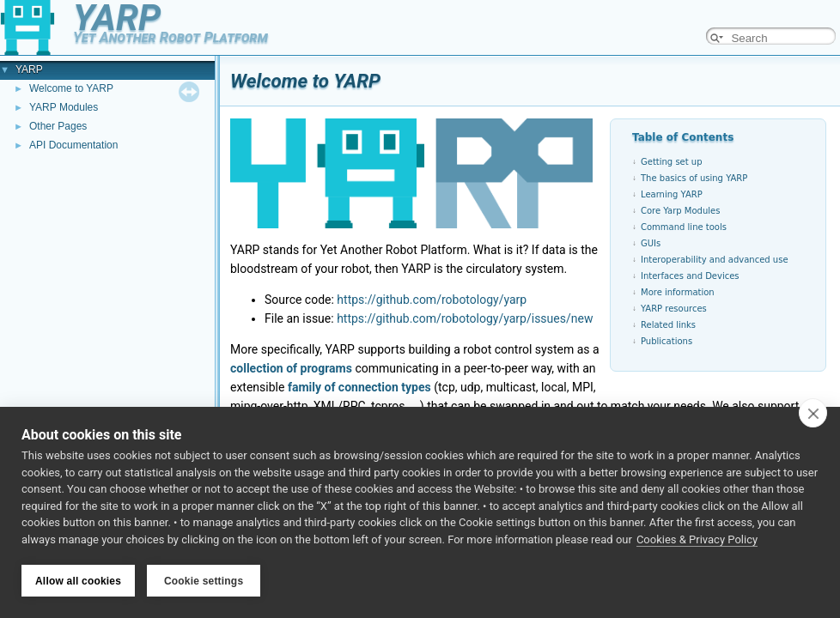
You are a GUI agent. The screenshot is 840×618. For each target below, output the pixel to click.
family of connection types (359, 387)
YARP (29, 70)
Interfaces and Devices (690, 276)
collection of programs (291, 368)
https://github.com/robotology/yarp (432, 300)
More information (678, 292)
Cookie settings (204, 581)
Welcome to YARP (71, 88)
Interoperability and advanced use (715, 260)
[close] (813, 413)
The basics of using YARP (694, 178)
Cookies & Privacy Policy (697, 539)
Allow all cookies (78, 581)
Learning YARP (672, 194)
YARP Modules (64, 107)
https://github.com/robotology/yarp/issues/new (465, 318)
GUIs (651, 243)
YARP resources (674, 309)
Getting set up (672, 162)
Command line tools (684, 227)
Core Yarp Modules (680, 211)
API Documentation (73, 145)
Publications (667, 341)
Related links (668, 325)
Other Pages (58, 126)
